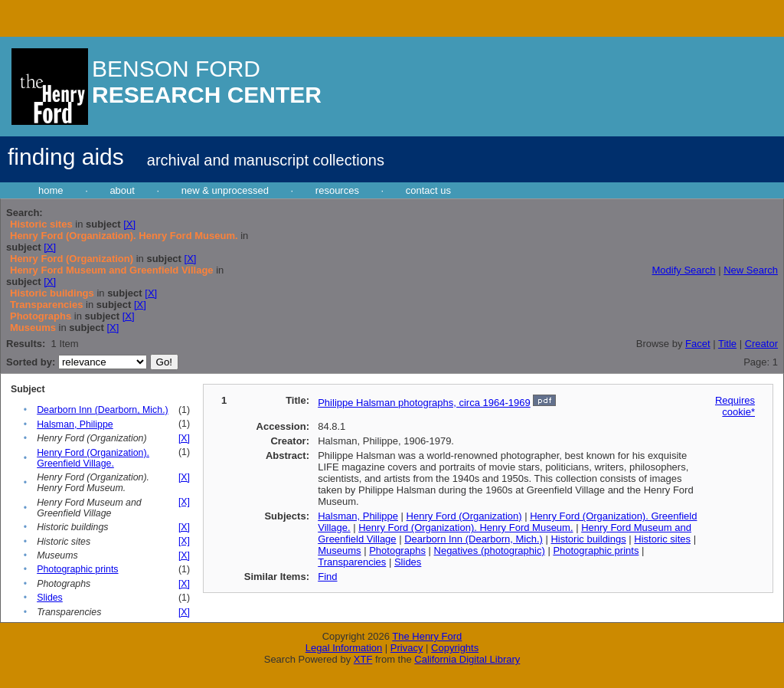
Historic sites (662, 539)
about (122, 190)
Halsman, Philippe (75, 424)
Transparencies (352, 562)
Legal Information (344, 648)
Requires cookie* (735, 406)
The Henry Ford (427, 636)
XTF (363, 659)
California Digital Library (467, 659)
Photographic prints (77, 569)
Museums (339, 550)
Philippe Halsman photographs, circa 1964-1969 (424, 403)
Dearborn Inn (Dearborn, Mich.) (103, 410)
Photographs (397, 550)
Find (327, 577)
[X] (129, 224)
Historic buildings (588, 539)
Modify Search (683, 270)
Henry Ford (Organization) (464, 516)
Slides (50, 598)
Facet (698, 344)
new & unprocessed (225, 190)
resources (337, 190)
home (51, 190)
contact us (428, 190)
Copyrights (455, 648)
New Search (751, 270)
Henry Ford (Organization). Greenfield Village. (93, 458)
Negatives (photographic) (490, 550)
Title (727, 344)
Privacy (407, 648)
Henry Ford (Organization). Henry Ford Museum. (465, 527)
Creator (761, 344)
